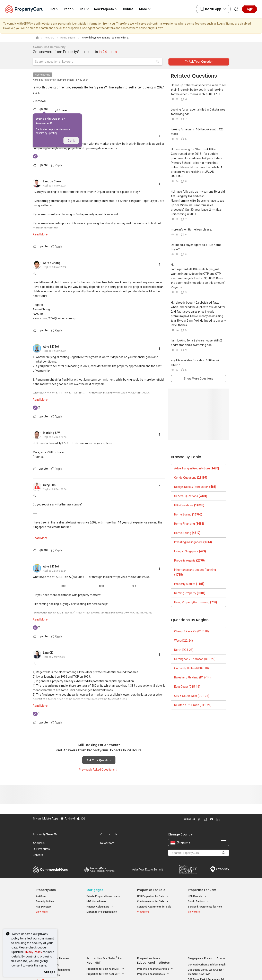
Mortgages (95, 890)
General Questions (191, 496)
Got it (71, 141)
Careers (38, 855)
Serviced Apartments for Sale (154, 907)
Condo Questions (191, 478)
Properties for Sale (151, 890)
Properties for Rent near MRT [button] (106, 941)
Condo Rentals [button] (199, 901)
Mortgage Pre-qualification (102, 912)
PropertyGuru (46, 890)
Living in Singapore (190, 551)
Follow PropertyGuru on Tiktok (228, 819)
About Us (39, 843)
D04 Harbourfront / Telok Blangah (207, 932)
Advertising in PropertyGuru (197, 468)
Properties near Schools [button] (154, 941)
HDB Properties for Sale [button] (153, 896)
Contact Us (109, 834)
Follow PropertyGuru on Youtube (211, 819)
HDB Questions (189, 505)
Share (61, 110)
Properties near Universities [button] (156, 936)
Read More (40, 234)
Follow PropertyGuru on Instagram (205, 819)
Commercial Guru (50, 869)
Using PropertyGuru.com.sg (196, 602)
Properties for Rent (202, 890)
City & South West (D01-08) (192, 696)
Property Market (189, 584)
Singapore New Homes (53, 925)
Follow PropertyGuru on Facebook (198, 819)
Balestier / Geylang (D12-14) (192, 677)
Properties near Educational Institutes (153, 927)
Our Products (41, 849)
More (146, 9)
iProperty (220, 869)
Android (67, 818)
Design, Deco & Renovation (195, 487)
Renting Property (190, 593)
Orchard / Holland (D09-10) (191, 668)
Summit (148, 869)
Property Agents (189, 561)
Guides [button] (128, 9)
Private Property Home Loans (103, 896)
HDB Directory (44, 907)
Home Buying (43, 75)
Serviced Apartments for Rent (205, 907)
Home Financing (189, 524)
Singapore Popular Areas (207, 925)
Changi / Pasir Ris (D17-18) (191, 631)
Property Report (188, 869)
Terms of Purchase (127, 971)
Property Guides (45, 901)
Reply (57, 165)
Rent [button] (70, 9)
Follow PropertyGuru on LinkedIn (217, 819)
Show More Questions (199, 379)
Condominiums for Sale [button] (153, 901)
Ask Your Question (99, 760)
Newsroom (107, 843)
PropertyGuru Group (48, 834)
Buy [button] (55, 9)
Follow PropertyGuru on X (223, 819)
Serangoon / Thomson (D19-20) (195, 659)
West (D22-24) (184, 641)
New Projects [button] (106, 9)
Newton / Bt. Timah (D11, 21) (193, 705)
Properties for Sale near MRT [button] (106, 936)
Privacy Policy (33, 952)
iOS (81, 818)
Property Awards (99, 869)
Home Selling (187, 533)
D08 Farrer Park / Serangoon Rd (206, 946)
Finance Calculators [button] (101, 907)
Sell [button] (85, 9)
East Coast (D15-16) (187, 687)
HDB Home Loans (96, 901)
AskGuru (41, 896)
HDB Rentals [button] (198, 896)
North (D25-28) (184, 650)
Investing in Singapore (193, 542)
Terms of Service (77, 971)
